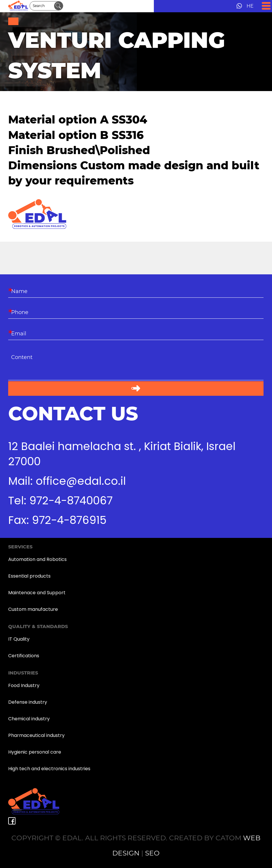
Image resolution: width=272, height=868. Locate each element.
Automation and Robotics (37, 559)
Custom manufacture (33, 609)
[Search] (42, 6)
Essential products (29, 576)
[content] (136, 366)
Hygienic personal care (35, 752)
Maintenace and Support (37, 593)
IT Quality (19, 639)
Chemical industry (29, 719)
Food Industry (24, 685)
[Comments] (136, 366)
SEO (152, 853)
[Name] (136, 291)
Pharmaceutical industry (36, 735)
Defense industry (28, 702)
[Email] (136, 333)
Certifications (24, 656)
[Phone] (136, 312)
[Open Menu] (266, 6)
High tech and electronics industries (49, 769)
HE (250, 6)
